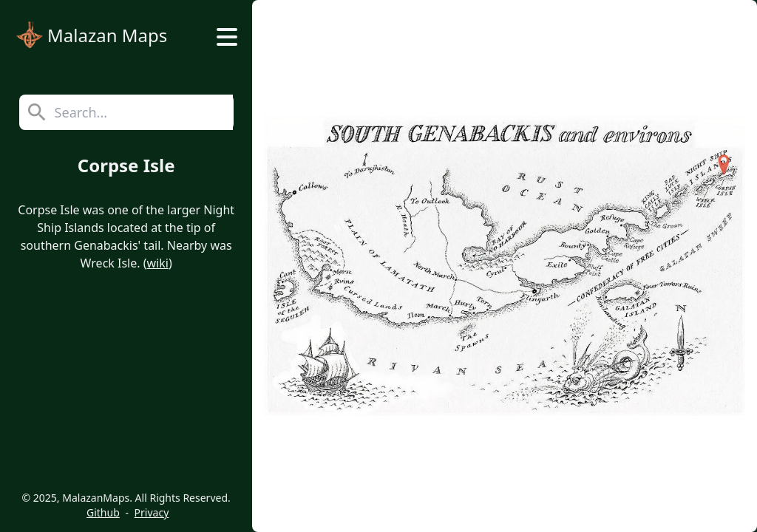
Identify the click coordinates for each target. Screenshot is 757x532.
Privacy (152, 512)
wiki (158, 263)
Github (103, 512)
